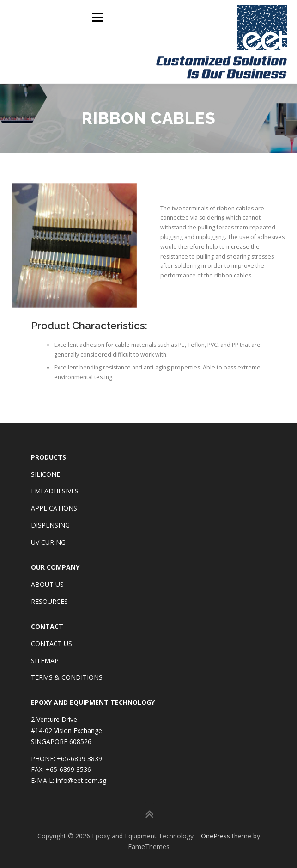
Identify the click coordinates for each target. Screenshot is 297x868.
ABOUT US (47, 584)
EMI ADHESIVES (55, 490)
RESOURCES (49, 601)
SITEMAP (45, 660)
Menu (97, 17)
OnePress (215, 835)
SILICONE (45, 473)
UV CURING (48, 542)
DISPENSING (50, 525)
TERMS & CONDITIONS (67, 677)
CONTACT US (52, 643)
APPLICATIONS (54, 508)
